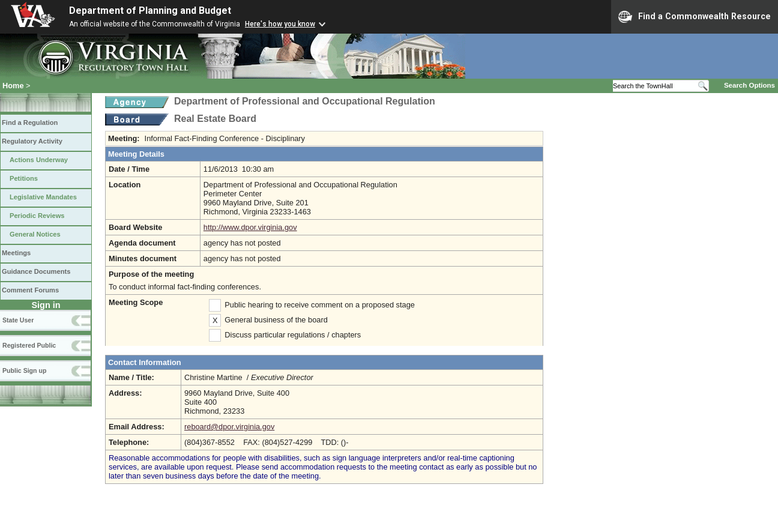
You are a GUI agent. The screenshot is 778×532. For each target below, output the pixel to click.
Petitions (24, 178)
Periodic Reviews (37, 216)
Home (13, 86)
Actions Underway (39, 160)
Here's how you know (280, 24)
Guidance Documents (36, 271)
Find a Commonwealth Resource (695, 17)
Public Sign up (24, 370)
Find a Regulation (30, 122)
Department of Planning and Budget (150, 11)
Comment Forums (30, 290)
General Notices (35, 234)
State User (18, 320)
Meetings (16, 253)
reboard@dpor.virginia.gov (229, 427)
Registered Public (29, 345)
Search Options (749, 85)
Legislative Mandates (43, 197)
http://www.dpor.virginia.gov (250, 227)
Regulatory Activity (32, 141)
